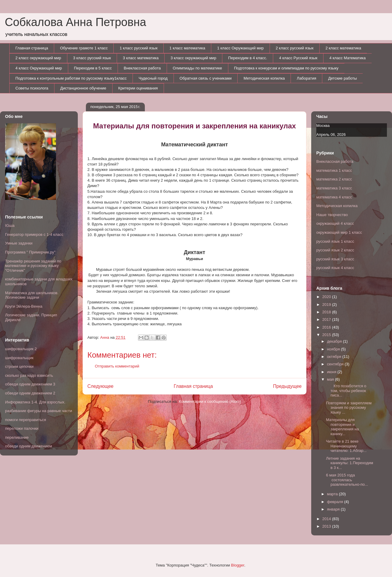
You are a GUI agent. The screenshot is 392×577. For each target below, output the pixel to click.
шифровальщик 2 (21, 349)
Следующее (100, 386)
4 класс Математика (348, 58)
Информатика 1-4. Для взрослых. (35, 402)
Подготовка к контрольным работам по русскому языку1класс (71, 78)
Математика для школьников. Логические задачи (32, 295)
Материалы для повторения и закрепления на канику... (342, 427)
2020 (327, 297)
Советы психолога (32, 88)
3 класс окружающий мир (193, 58)
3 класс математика (141, 58)
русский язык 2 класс (335, 250)
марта (333, 494)
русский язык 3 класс (335, 259)
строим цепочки (19, 366)
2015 (327, 335)
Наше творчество (332, 215)
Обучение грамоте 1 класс (84, 48)
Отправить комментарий (117, 366)
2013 (327, 526)
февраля (336, 502)
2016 (327, 327)
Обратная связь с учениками (206, 78)
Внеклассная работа (142, 68)
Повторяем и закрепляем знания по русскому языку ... (349, 408)
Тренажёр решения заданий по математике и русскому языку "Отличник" (33, 266)
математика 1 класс (334, 170)
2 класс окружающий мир (38, 58)
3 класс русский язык (92, 58)
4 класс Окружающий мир (39, 68)
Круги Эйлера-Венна (24, 306)
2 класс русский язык (294, 48)
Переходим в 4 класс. (248, 58)
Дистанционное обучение (83, 88)
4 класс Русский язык (298, 58)
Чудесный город (153, 78)
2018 (327, 312)
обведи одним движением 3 (30, 384)
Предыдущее (287, 386)
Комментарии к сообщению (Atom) (210, 401)
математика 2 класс (334, 179)
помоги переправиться (26, 420)
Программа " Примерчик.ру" (30, 252)
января (334, 509)
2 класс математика (343, 48)
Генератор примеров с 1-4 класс (34, 234)
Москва (323, 126)
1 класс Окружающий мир (241, 48)
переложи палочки (22, 428)
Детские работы (343, 78)
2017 (327, 319)
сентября (336, 364)
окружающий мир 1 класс (339, 232)
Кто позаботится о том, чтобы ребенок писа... (346, 391)
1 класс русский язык (139, 48)
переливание (17, 437)
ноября (334, 349)
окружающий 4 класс (335, 223)
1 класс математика (187, 48)
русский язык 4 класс (335, 268)
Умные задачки (19, 243)
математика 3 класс (334, 188)
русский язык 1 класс (335, 241)
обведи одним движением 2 (30, 393)
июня (332, 372)
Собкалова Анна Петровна (75, 22)
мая (331, 379)
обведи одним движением (29, 446)
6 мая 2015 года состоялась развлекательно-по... (347, 480)
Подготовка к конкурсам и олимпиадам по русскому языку (286, 68)
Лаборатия (307, 78)
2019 (327, 305)
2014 (327, 519)
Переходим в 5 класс (93, 68)
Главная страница (32, 48)
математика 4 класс (334, 197)
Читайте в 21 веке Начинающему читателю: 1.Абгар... (346, 446)
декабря (335, 341)
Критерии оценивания (138, 88)
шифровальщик (19, 358)
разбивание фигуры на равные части (39, 411)
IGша (10, 226)
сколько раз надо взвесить (29, 375)
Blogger (238, 565)
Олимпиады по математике (197, 68)
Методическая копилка (264, 78)
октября (335, 357)
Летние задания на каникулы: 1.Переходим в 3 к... (350, 463)
